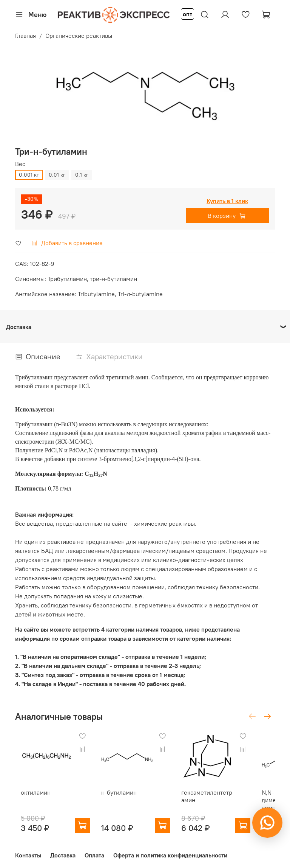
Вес (20, 164)
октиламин (45, 787)
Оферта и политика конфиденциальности (170, 850)
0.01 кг (57, 175)
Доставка (63, 850)
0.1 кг (82, 175)
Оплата (94, 850)
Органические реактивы (79, 36)
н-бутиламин (123, 787)
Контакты (28, 850)
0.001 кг (29, 175)
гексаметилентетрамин (203, 791)
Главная (25, 36)
